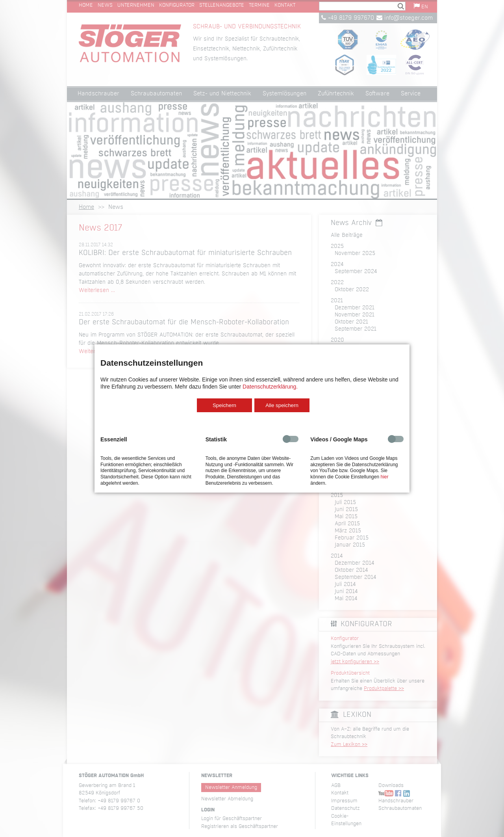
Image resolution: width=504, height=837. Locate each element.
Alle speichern (282, 405)
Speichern (224, 405)
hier (384, 477)
